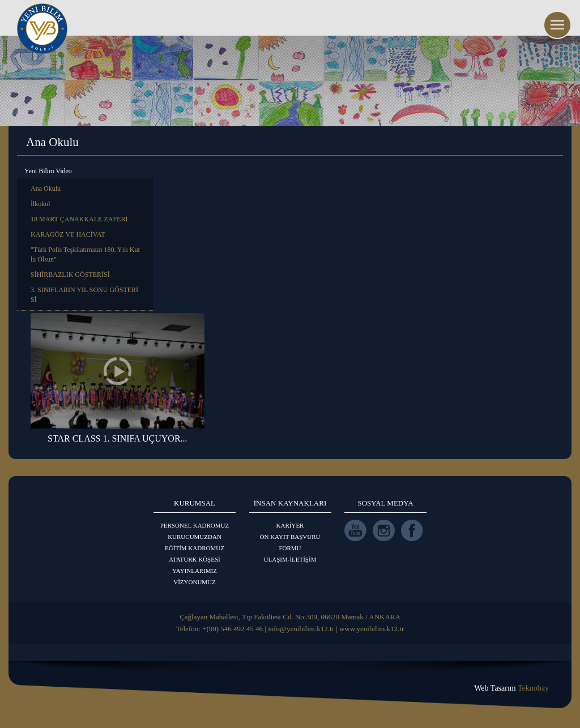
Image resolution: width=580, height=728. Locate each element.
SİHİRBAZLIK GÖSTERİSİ (70, 275)
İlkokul (40, 204)
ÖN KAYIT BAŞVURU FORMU (290, 542)
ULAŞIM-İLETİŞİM (290, 559)
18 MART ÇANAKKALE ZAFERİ (79, 219)
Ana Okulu (46, 189)
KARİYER (290, 525)
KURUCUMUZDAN (195, 537)
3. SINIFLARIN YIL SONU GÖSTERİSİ (84, 295)
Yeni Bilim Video (48, 171)
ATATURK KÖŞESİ (195, 559)
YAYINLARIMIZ (195, 571)
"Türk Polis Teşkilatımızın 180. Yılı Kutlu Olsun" (85, 254)
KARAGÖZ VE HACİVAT (68, 234)
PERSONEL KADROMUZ (195, 525)
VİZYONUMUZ (195, 582)
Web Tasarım (511, 688)
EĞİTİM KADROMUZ (195, 548)
